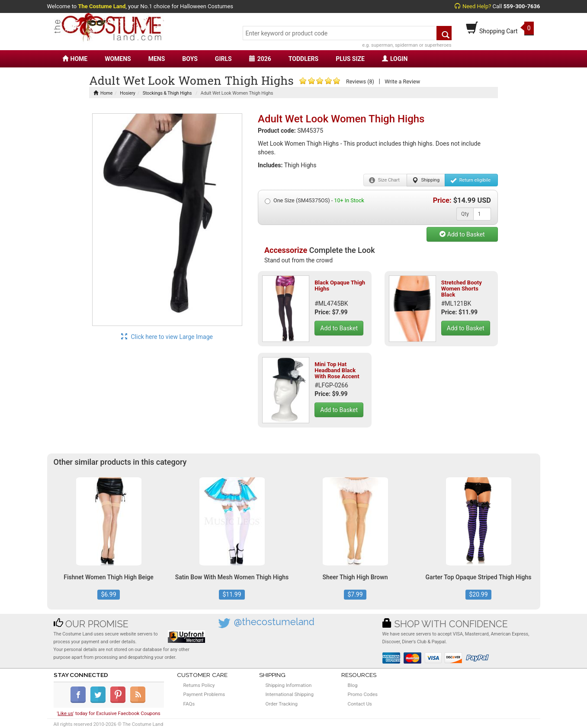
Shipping (426, 180)
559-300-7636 (522, 6)
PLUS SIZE (350, 59)
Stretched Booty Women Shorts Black (462, 289)
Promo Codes (363, 694)
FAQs (189, 704)
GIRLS (223, 59)
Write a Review (402, 81)
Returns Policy (199, 685)
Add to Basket (462, 234)
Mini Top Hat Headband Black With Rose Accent (337, 370)
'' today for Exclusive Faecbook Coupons (109, 713)
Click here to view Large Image (167, 337)
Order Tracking (282, 704)
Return (470, 180)
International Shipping (290, 694)
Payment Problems (204, 694)
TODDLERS (303, 59)
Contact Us (360, 704)
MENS (157, 59)
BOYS (190, 59)
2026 (260, 59)
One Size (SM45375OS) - (314, 201)
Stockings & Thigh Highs (167, 93)
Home (103, 93)
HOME (75, 59)
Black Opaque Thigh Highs (340, 286)
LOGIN (395, 59)
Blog (353, 685)
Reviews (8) (360, 81)
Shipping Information (289, 685)
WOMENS (118, 59)
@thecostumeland (274, 622)
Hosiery (128, 93)
